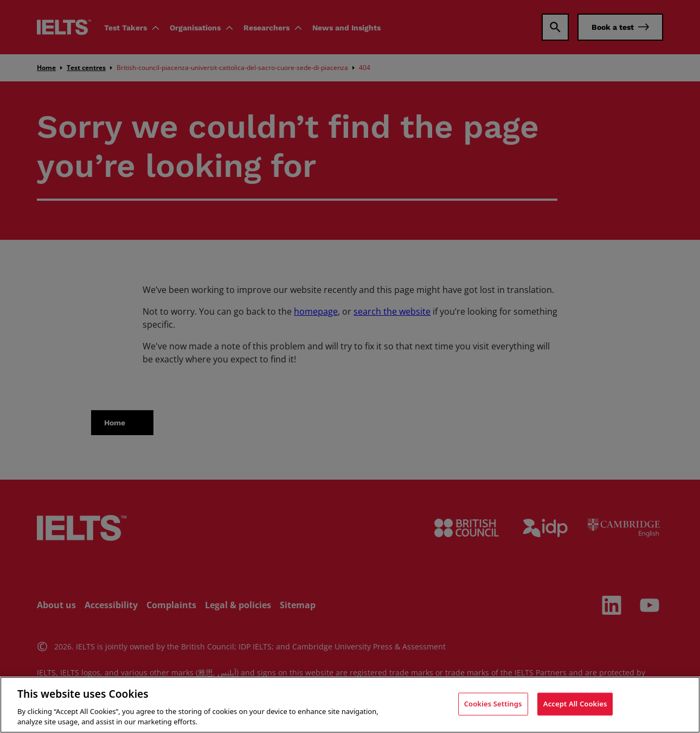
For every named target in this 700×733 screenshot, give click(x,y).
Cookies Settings (493, 704)
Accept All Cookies (575, 704)
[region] (350, 705)
